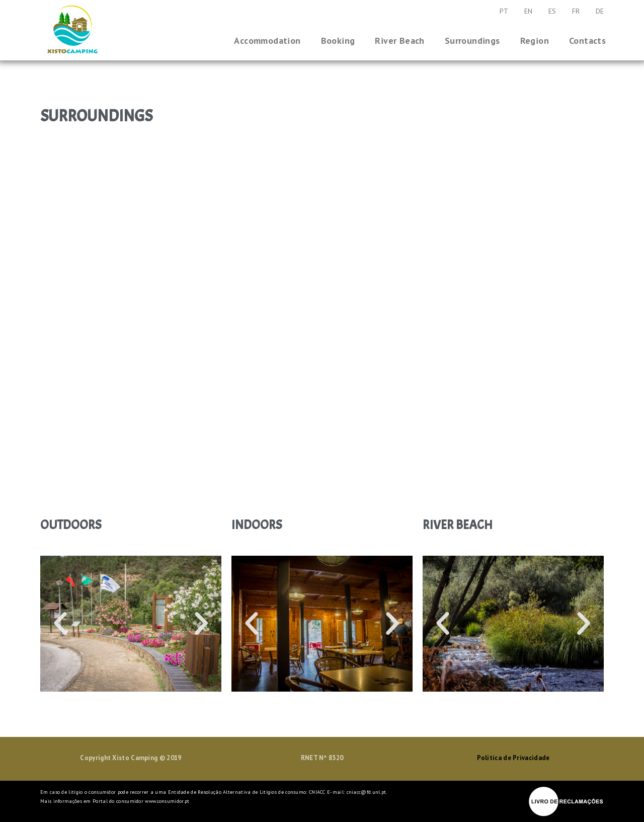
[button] (60, 624)
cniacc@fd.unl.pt (367, 792)
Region (535, 41)
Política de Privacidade (513, 758)
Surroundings (472, 41)
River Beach (399, 41)
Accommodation (267, 41)
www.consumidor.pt (167, 801)
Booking (338, 41)
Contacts (587, 41)
